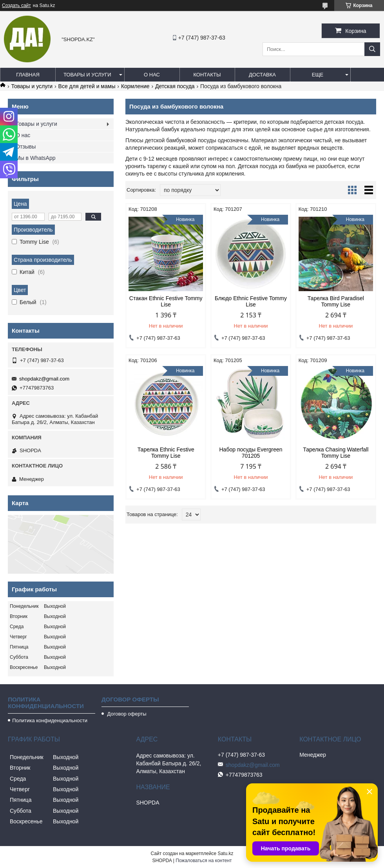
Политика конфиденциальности (50, 720)
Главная (28, 75)
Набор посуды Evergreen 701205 (251, 453)
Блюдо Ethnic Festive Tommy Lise (251, 301)
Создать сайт (16, 5)
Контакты (207, 75)
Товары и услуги (87, 75)
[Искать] (372, 49)
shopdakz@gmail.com (44, 379)
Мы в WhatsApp (36, 158)
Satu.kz (225, 854)
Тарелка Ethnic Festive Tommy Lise (166, 453)
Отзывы (26, 147)
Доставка (262, 75)
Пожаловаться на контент (204, 861)
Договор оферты (126, 714)
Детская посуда (175, 86)
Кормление (135, 86)
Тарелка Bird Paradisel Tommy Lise (336, 301)
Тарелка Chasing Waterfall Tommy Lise (336, 453)
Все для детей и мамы (87, 86)
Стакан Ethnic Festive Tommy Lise (166, 301)
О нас (152, 75)
